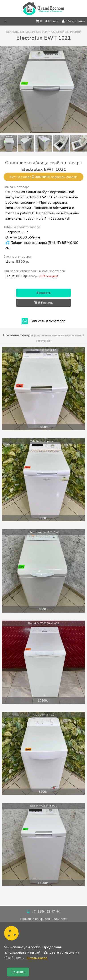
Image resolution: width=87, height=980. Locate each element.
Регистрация (74, 21)
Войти (52, 21)
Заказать (44, 293)
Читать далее (37, 958)
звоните (42, 177)
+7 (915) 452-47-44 (46, 912)
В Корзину (44, 303)
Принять (18, 972)
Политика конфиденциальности (44, 919)
